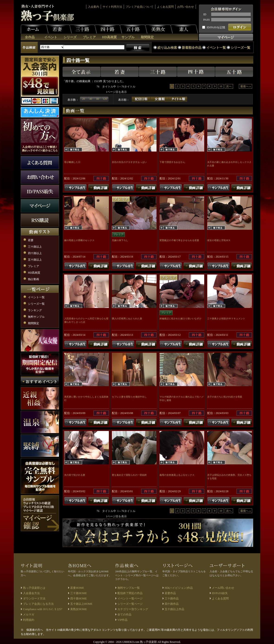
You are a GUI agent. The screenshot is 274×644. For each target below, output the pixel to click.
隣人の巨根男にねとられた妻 (127, 319)
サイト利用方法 (112, 7)
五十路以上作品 (174, 609)
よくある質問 (165, 7)
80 (98, 99)
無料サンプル (36, 317)
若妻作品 (170, 593)
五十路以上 (35, 260)
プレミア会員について (140, 7)
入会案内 (94, 7)
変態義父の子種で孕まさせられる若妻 (179, 240)
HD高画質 (109, 37)
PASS (207, 20)
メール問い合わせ (223, 588)
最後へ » (246, 86)
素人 (184, 29)
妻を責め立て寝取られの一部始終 (129, 475)
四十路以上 (35, 253)
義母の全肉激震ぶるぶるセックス (177, 475)
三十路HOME (79, 593)
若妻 (58, 29)
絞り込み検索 (167, 48)
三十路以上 (35, 247)
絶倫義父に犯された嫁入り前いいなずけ (180, 319)
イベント (51, 37)
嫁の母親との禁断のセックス (79, 240)
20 (84, 99)
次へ (229, 86)
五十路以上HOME (81, 604)
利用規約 (29, 620)
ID (205, 14)
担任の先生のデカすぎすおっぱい (129, 162)
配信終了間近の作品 (130, 593)
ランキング (35, 310)
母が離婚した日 (72, 162)
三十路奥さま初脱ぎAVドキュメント (226, 319)
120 (105, 99)
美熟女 (159, 29)
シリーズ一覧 (241, 48)
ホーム (35, 29)
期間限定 (147, 37)
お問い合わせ (186, 7)
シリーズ (70, 37)
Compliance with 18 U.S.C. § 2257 (43, 609)
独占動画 (33, 279)
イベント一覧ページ (130, 599)
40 (91, 99)
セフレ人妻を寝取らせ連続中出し (129, 397)
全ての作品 (124, 615)
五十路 (134, 29)
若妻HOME (77, 588)
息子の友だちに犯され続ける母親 (225, 397)
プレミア (89, 37)
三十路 (83, 29)
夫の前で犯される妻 (75, 475)
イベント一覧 (216, 48)
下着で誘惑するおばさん (172, 162)
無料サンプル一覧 (129, 588)
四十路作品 (172, 604)
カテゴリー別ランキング (133, 609)
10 (221, 86)
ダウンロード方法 (34, 599)
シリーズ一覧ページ (130, 604)
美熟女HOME (79, 609)
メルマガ (29, 615)
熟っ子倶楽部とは (34, 588)
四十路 (108, 29)
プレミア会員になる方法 (38, 604)
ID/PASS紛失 (220, 593)
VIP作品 (122, 620)
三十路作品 (172, 599)
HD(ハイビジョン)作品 (179, 588)
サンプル (128, 37)
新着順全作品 (192, 48)
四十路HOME (79, 599)
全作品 (30, 37)
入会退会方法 (31, 593)
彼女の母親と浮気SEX (219, 240)
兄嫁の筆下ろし (120, 240)
